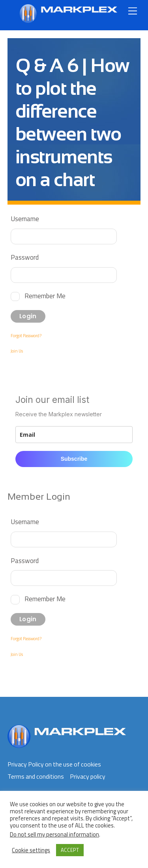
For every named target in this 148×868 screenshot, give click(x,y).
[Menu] (133, 11)
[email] (74, 435)
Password (25, 257)
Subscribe (74, 459)
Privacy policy (88, 776)
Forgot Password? (26, 336)
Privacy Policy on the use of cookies (54, 764)
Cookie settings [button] (31, 850)
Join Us (17, 351)
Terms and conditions (36, 776)
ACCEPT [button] (70, 850)
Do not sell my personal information (54, 834)
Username (25, 219)
